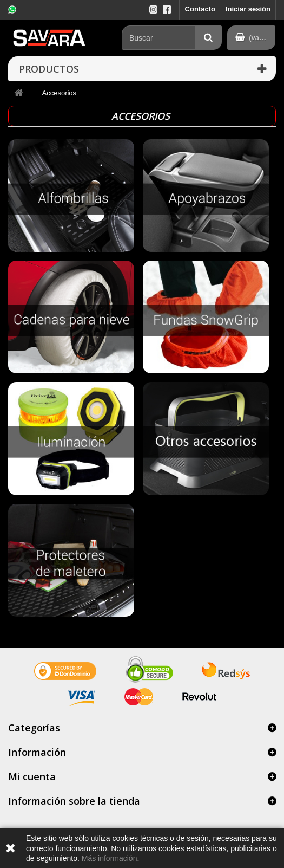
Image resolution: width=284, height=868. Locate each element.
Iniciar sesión (248, 9)
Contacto (200, 9)
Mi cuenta (32, 776)
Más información (110, 858)
